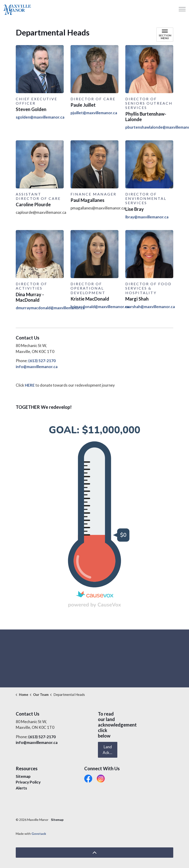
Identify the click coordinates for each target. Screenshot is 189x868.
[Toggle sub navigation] (165, 35)
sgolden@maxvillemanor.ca (40, 117)
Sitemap (23, 776)
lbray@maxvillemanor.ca (147, 217)
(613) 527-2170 (42, 361)
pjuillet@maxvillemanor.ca (94, 113)
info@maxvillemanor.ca (37, 367)
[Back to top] (94, 853)
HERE (30, 385)
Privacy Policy (28, 782)
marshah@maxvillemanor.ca (150, 307)
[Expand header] (182, 9)
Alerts (21, 788)
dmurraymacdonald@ (35, 308)
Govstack (39, 834)
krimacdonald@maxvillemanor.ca (100, 307)
